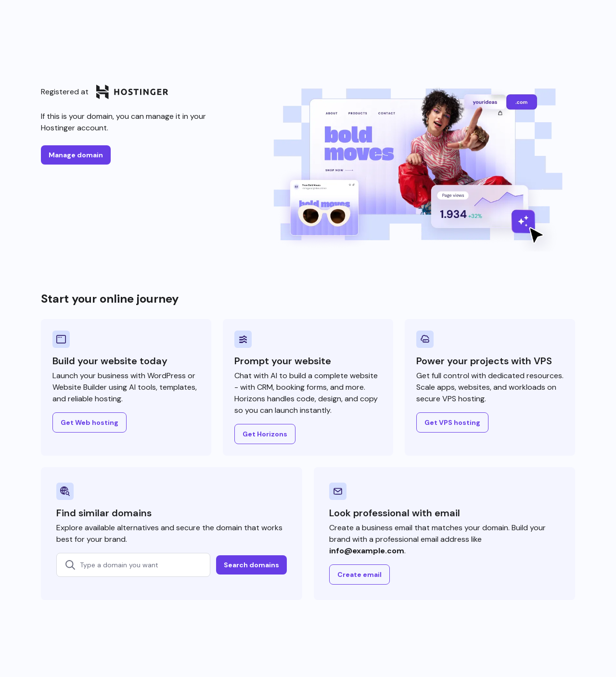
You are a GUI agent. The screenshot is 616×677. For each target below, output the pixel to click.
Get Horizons (265, 434)
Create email (359, 575)
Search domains (251, 565)
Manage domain (76, 155)
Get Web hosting (90, 422)
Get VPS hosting (452, 422)
